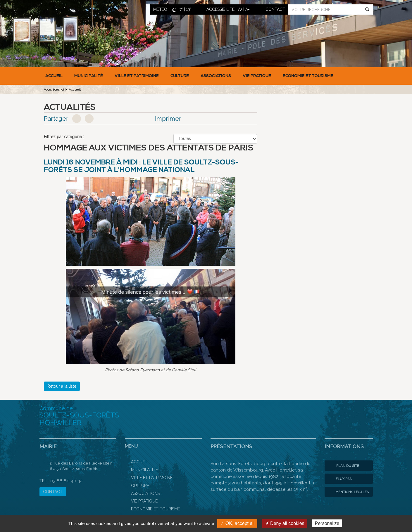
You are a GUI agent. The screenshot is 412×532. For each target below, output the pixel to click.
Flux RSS (339, 479)
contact (275, 9)
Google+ (89, 119)
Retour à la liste (62, 386)
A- (248, 9)
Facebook (77, 119)
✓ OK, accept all (237, 523)
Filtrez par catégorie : (64, 137)
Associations (216, 76)
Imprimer (168, 118)
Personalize (327, 523)
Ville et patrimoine (137, 76)
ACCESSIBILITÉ (220, 9)
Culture (180, 76)
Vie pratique (257, 76)
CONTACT (53, 492)
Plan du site (343, 466)
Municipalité (89, 76)
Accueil (54, 76)
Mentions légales (348, 492)
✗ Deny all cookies (285, 523)
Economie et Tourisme (308, 76)
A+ (240, 9)
